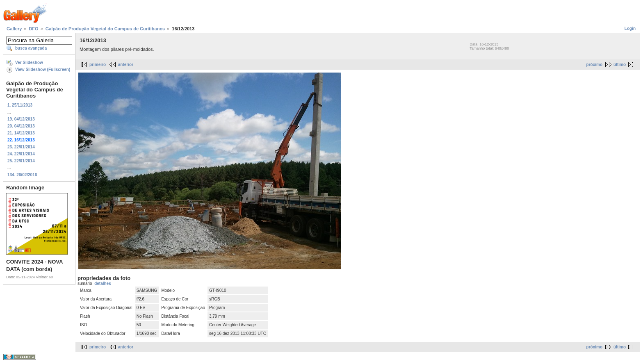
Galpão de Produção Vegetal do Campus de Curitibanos (105, 29)
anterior (126, 65)
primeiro (98, 65)
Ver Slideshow (29, 63)
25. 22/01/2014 (21, 161)
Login (630, 28)
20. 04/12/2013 (21, 126)
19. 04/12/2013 (21, 119)
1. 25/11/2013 (20, 105)
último (620, 65)
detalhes (103, 283)
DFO (33, 29)
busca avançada (31, 48)
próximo (594, 65)
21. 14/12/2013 (21, 133)
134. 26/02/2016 (22, 175)
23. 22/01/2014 (21, 147)
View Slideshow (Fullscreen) (43, 69)
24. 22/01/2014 (21, 154)
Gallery (14, 29)
